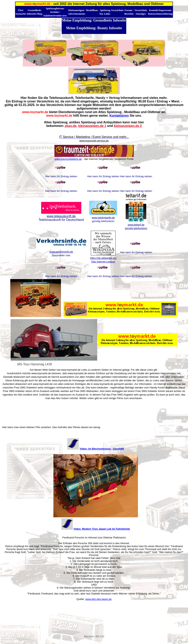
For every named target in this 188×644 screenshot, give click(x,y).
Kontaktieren (119, 116)
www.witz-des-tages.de (98, 599)
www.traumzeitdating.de (68, 159)
